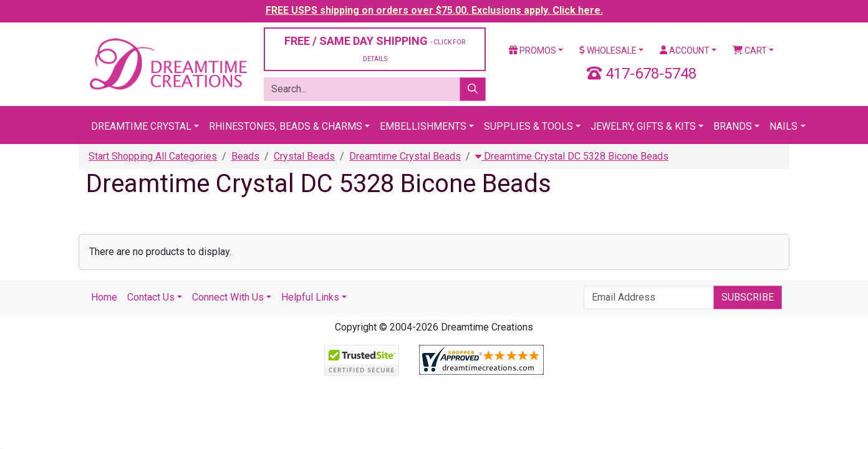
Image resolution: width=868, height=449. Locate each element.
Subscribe (748, 297)
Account (685, 51)
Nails (784, 126)
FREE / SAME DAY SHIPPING (375, 48)
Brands (733, 126)
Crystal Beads (304, 156)
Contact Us (151, 297)
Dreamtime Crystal (141, 126)
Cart (750, 51)
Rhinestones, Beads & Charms (286, 126)
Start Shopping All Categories (153, 156)
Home (104, 297)
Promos (533, 51)
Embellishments (423, 126)
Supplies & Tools (528, 126)
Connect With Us (228, 297)
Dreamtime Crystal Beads (405, 156)
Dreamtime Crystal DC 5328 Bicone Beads (572, 156)
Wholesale (608, 51)
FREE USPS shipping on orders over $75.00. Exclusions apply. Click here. (434, 10)
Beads (245, 156)
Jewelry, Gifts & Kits (643, 126)
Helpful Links (310, 297)
